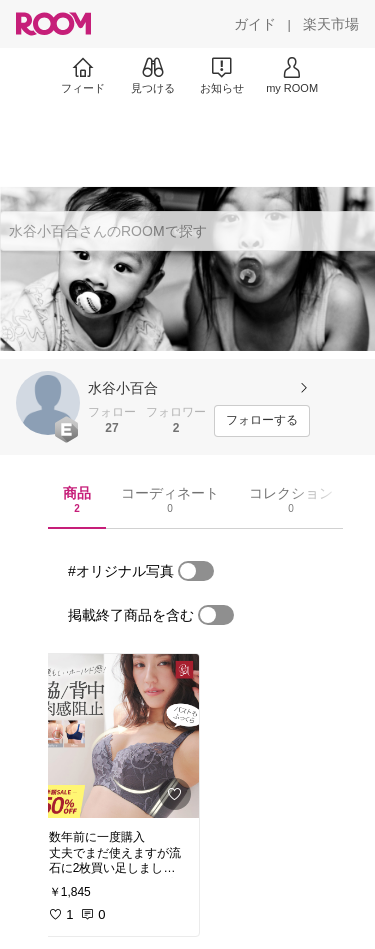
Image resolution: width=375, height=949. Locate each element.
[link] (118, 736)
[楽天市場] (331, 24)
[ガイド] (255, 24)
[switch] (196, 571)
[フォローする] (262, 421)
